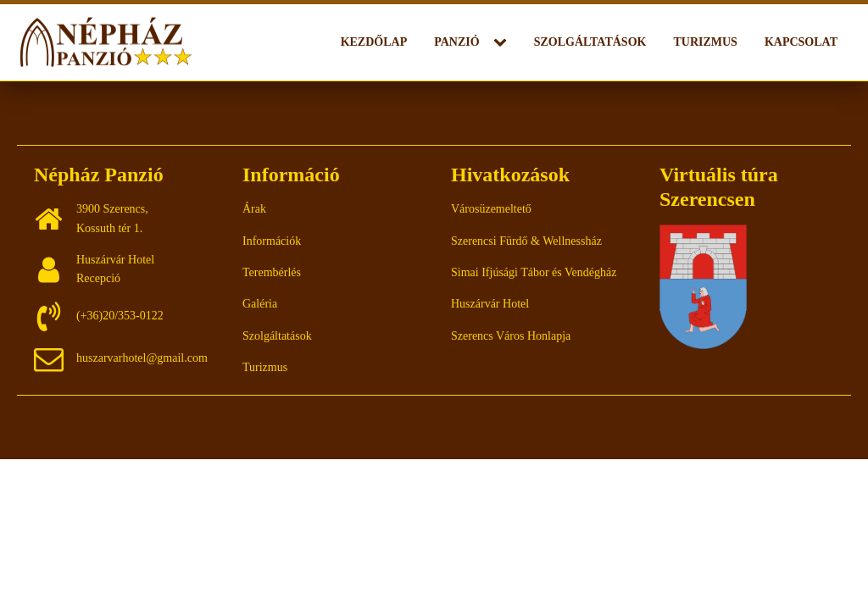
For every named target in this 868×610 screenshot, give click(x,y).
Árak (254, 209)
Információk (272, 241)
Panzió (456, 42)
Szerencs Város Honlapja (511, 336)
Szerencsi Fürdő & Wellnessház (526, 241)
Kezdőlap (374, 42)
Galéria (260, 304)
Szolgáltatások (590, 42)
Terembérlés (272, 272)
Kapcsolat (801, 42)
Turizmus (705, 42)
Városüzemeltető (491, 209)
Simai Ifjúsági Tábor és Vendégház (534, 272)
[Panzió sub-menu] (504, 43)
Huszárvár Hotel (490, 304)
